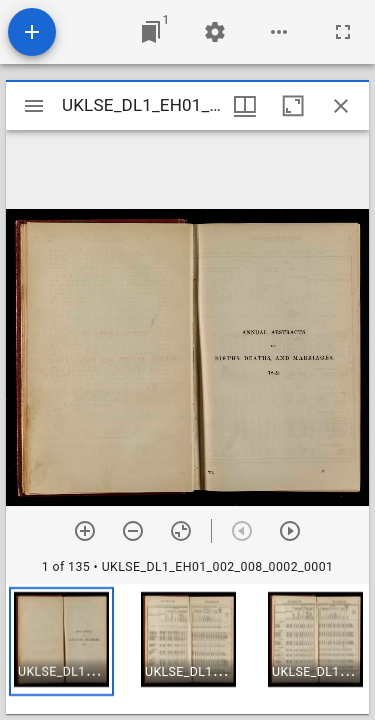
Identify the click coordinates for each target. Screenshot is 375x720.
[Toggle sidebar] (34, 106)
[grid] (187, 649)
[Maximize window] (293, 106)
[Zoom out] (133, 531)
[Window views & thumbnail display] (245, 106)
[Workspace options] (279, 32)
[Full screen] (343, 32)
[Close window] (341, 106)
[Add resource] (32, 32)
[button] (61, 641)
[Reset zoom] (181, 531)
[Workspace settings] (215, 32)
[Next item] (290, 531)
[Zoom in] (85, 531)
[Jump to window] (151, 32)
